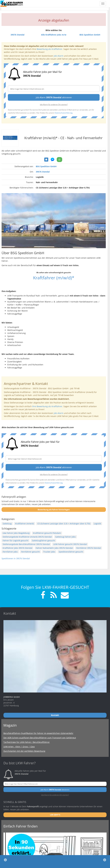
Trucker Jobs (49, 552)
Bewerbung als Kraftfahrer (49, 49)
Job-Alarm (59, 56)
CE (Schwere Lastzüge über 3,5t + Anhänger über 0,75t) (64, 524)
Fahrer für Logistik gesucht (16, 540)
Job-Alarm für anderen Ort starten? (54, 104)
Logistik (97, 524)
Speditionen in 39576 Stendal (16, 558)
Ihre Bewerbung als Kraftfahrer (47, 406)
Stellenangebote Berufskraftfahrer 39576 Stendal (26, 544)
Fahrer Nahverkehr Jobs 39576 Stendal (54, 548)
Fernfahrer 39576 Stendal (89, 548)
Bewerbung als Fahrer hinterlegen (54, 510)
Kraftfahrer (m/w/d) (24, 524)
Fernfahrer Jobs (10, 552)
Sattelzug (7, 524)
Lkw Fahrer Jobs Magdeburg (16, 533)
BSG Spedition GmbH (46, 166)
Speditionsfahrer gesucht (71, 552)
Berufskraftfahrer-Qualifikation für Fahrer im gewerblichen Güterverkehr (38, 733)
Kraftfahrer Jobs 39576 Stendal (17, 548)
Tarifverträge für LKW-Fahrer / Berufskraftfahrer (27, 742)
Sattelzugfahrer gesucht (43, 540)
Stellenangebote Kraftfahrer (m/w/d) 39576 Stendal (27, 537)
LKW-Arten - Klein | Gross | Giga (19, 747)
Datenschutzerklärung (64, 113)
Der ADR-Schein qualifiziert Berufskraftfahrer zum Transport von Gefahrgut (40, 738)
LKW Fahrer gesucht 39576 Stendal (70, 544)
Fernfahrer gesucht (30, 552)
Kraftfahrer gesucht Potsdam (47, 533)
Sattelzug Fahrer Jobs (65, 537)
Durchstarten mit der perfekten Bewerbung (24, 751)
